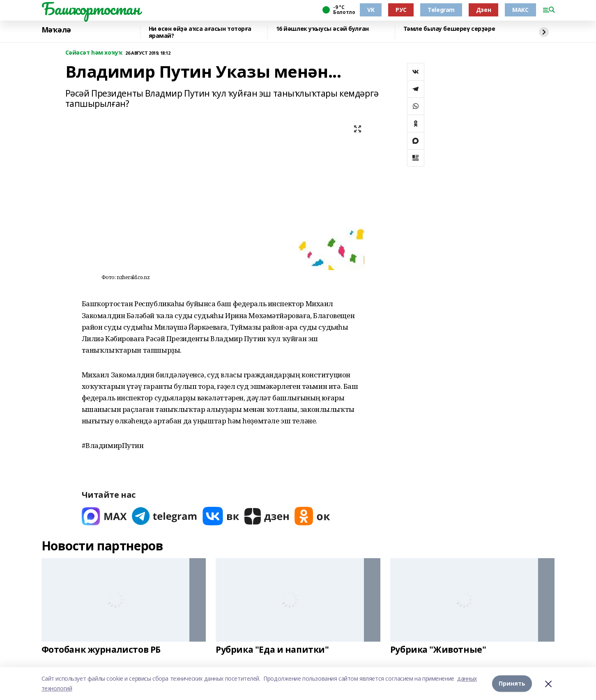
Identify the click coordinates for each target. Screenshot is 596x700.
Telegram (441, 10)
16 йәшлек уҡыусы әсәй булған (322, 29)
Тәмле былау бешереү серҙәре (449, 29)
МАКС (520, 10)
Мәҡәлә (56, 30)
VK (371, 10)
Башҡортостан (91, 9)
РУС (401, 10)
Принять (512, 683)
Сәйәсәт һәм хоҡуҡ (94, 53)
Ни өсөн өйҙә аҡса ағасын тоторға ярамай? (200, 32)
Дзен (483, 10)
